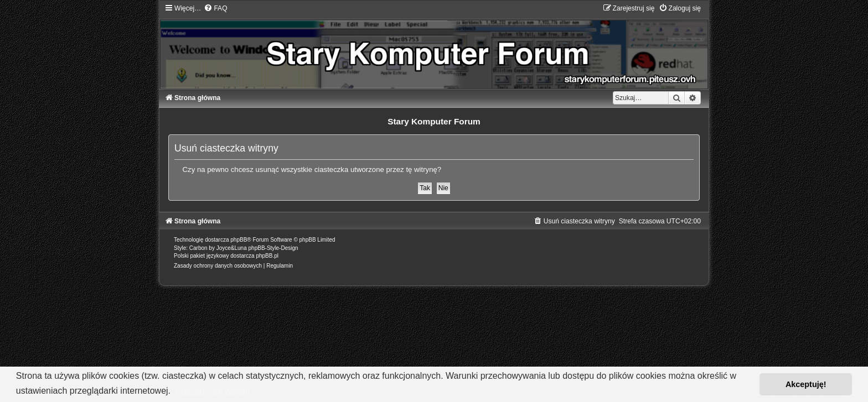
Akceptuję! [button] (806, 384)
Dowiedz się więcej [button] (212, 391)
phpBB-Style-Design (273, 248)
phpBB (239, 240)
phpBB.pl (267, 256)
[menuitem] (215, 8)
